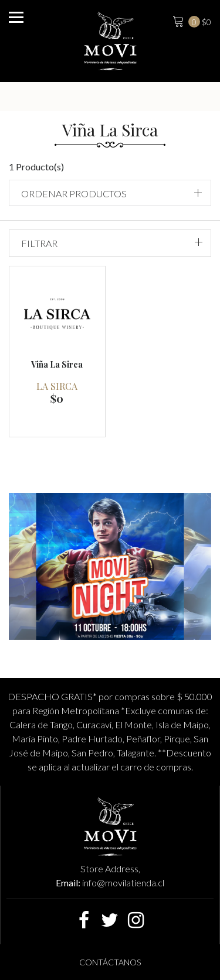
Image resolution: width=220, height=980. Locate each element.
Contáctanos (110, 962)
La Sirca (57, 386)
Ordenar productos (74, 193)
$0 (191, 20)
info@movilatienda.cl (123, 883)
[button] (110, 193)
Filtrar (39, 243)
